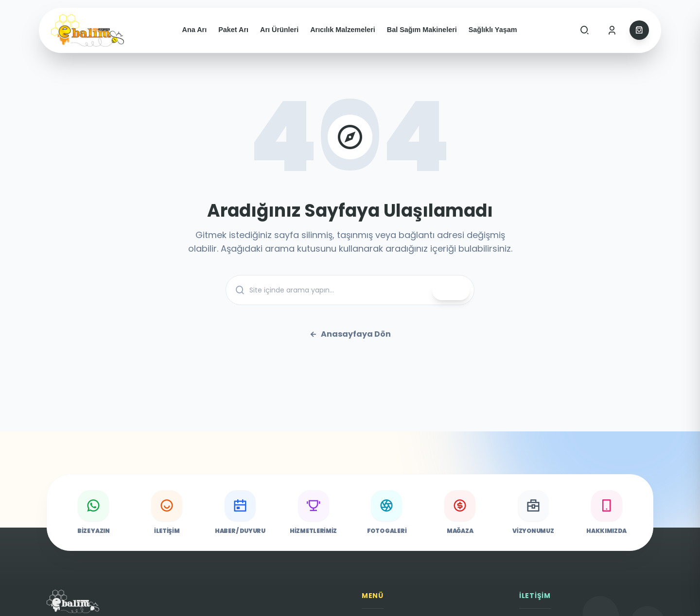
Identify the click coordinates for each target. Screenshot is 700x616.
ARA (451, 291)
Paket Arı (233, 30)
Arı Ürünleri (279, 30)
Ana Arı (195, 30)
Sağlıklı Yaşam (493, 30)
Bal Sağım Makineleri (422, 30)
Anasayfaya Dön (350, 334)
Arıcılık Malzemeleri (343, 30)
